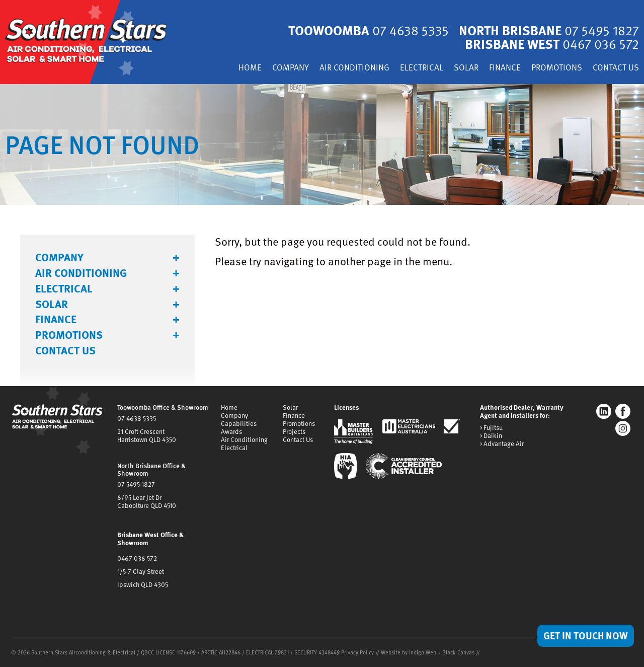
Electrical (422, 68)
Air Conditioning (354, 68)
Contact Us (616, 68)
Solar (466, 68)
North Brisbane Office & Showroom (151, 470)
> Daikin (491, 436)
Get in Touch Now (586, 635)
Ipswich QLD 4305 (143, 584)
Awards (231, 431)
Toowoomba (367, 30)
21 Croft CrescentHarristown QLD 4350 (147, 435)
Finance (505, 68)
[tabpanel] (322, 144)
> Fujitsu (491, 428)
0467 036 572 (137, 558)
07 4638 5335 (137, 418)
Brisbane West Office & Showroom (150, 539)
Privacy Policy (357, 652)
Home (250, 68)
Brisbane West (551, 44)
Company (291, 68)
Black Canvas (458, 652)
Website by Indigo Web (409, 652)
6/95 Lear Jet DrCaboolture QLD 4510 (147, 501)
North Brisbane (548, 30)
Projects (294, 431)
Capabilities (239, 423)
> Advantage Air (502, 444)
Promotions (557, 68)
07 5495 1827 (136, 484)
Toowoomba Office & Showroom (163, 407)
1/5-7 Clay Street (141, 571)
